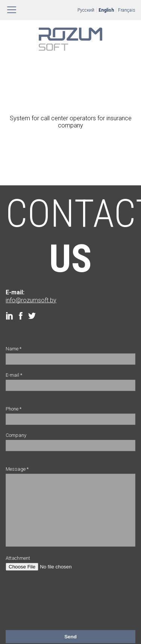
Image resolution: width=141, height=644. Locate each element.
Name (14, 349)
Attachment (18, 569)
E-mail (14, 375)
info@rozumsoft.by (31, 300)
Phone (14, 409)
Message (17, 469)
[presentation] (63, 604)
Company (16, 435)
